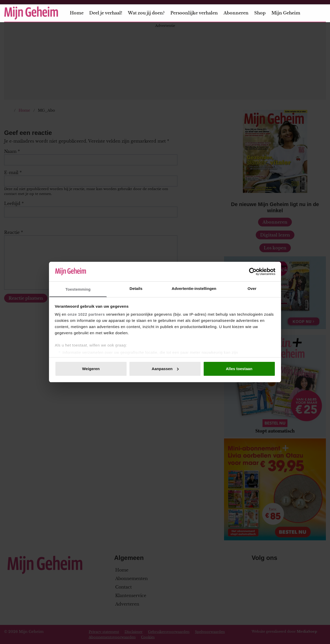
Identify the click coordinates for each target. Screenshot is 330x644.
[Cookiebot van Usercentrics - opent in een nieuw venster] (253, 272)
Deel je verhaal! (106, 13)
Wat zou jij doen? (146, 13)
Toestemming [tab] (78, 289)
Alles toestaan (239, 369)
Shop (260, 13)
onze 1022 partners (86, 314)
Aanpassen (165, 369)
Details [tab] (136, 288)
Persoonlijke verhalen (194, 13)
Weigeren (91, 369)
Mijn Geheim (289, 13)
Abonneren (236, 13)
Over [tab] (252, 288)
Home (77, 13)
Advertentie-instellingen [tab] (194, 288)
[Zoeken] (322, 13)
